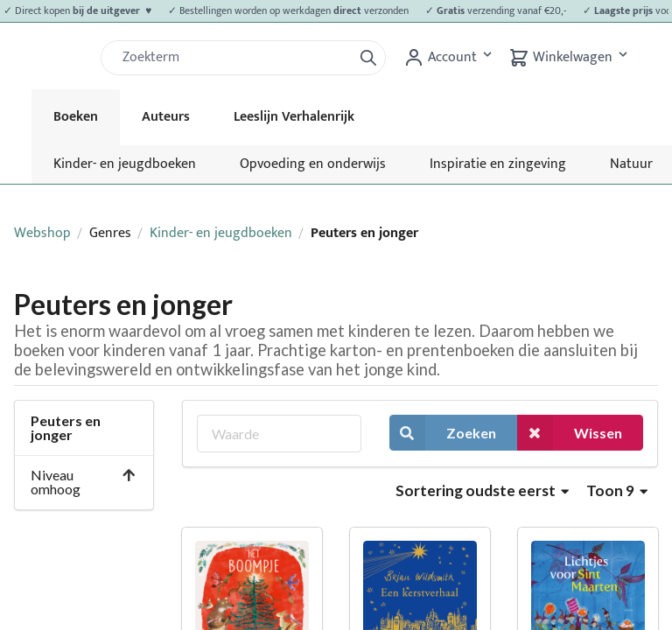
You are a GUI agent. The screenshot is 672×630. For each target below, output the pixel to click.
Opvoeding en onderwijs (313, 164)
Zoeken (443, 433)
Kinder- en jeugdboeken (125, 164)
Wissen (570, 433)
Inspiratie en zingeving (498, 164)
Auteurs (166, 117)
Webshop (42, 233)
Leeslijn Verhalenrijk (294, 117)
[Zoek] (234, 58)
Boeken (76, 117)
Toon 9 (617, 490)
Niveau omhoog (84, 482)
